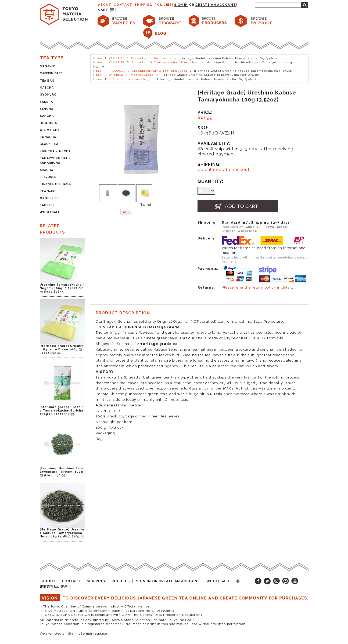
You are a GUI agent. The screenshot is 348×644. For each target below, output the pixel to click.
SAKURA (46, 102)
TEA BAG (47, 81)
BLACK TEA (49, 144)
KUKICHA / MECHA (55, 151)
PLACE (114, 79)
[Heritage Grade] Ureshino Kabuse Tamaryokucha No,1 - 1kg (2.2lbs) (62, 533)
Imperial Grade (142, 75)
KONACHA (48, 137)
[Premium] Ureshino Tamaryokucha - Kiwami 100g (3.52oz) (62, 472)
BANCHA (47, 116)
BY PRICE (116, 75)
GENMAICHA (50, 130)
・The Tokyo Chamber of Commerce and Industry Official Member (96, 606)
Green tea (139, 58)
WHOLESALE (50, 212)
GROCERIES (49, 198)
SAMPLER (47, 205)
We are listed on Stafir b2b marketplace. (74, 634)
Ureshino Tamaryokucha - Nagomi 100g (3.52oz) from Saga (62, 288)
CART (103, 10)
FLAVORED (48, 177)
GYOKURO (48, 95)
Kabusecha (163, 58)
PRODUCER (117, 71)
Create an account (216, 5)
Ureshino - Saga (138, 79)
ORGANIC (48, 66)
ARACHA (46, 170)
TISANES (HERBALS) (56, 184)
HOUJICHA (48, 123)
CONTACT (123, 5)
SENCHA (46, 109)
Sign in (181, 5)
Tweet (146, 205)
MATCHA (47, 88)
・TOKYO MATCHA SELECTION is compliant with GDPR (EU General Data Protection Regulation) (121, 615)
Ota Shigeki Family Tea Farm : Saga (160, 71)
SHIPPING (143, 5)
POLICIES (163, 5)
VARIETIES (117, 58)
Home (98, 58)
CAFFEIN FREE (51, 73)
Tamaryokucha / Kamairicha (177, 62)
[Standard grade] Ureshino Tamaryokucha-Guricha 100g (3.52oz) (62, 411)
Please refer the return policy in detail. (258, 287)
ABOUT (105, 5)
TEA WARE (48, 191)
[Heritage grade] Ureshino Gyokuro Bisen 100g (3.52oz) (62, 349)
